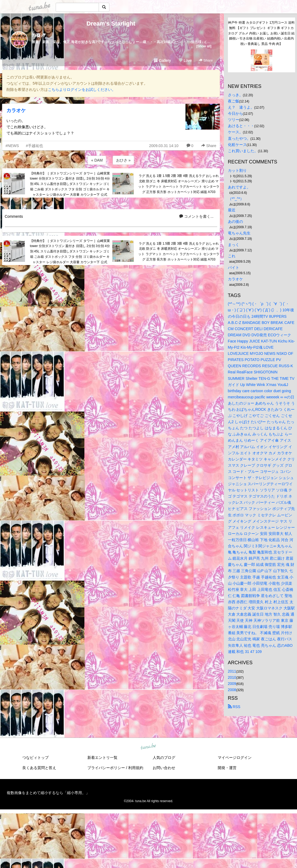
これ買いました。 (243, 151)
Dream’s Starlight (111, 24)
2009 (232, 684)
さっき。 (235, 95)
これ (232, 256)
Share (206, 60)
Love (185, 60)
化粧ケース (237, 145)
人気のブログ (164, 758)
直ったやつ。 (239, 138)
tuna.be (148, 746)
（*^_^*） (236, 199)
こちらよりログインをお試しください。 (82, 90)
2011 (232, 671)
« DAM (97, 160)
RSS (234, 707)
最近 (232, 210)
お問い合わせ (164, 768)
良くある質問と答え (39, 768)
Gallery (162, 60)
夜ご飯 (234, 101)
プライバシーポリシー (106, 768)
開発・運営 (227, 768)
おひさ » (123, 160)
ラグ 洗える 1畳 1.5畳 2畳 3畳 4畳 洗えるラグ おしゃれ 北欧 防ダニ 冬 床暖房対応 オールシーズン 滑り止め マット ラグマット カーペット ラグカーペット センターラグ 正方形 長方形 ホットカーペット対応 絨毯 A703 (179, 184)
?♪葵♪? (39, 35)
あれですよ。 (239, 187)
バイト (234, 267)
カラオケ (16, 110)
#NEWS (12, 146)
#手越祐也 (34, 146)
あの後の (235, 222)
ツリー (234, 120)
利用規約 (136, 768)
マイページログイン (235, 758)
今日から (235, 113)
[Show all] (204, 46)
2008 (232, 690)
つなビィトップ (35, 758)
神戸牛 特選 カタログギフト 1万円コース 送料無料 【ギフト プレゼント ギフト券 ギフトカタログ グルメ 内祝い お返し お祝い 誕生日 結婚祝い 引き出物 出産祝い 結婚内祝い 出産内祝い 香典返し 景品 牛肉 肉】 (261, 33)
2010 (232, 677)
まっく (234, 245)
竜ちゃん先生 (239, 233)
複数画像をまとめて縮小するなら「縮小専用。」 (48, 793)
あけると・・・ (241, 126)
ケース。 (235, 132)
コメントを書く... (196, 216)
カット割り (237, 170)
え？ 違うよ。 (241, 107)
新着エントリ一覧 (102, 758)
